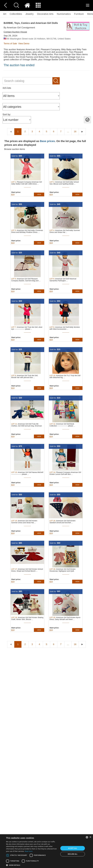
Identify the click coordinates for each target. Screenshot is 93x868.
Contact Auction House (15, 32)
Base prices (47, 141)
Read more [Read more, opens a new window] (29, 851)
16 (75, 132)
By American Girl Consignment (19, 28)
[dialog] (46, 851)
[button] (32, 865)
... (68, 132)
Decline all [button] (73, 854)
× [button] (90, 837)
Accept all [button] (73, 848)
